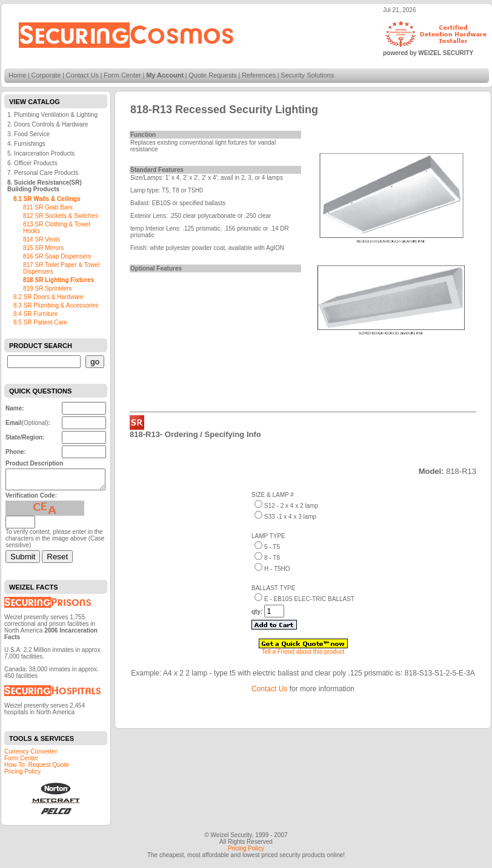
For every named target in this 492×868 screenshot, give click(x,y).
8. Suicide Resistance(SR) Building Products (45, 186)
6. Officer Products (32, 163)
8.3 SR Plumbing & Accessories (56, 305)
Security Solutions (307, 75)
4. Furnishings (26, 144)
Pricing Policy (22, 775)
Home (17, 75)
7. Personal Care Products (43, 173)
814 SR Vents (42, 239)
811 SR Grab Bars (48, 207)
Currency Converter (31, 755)
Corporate (46, 75)
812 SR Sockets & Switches (61, 216)
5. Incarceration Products (41, 153)
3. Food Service (28, 134)
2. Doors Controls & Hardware (48, 124)
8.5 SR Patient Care (40, 322)
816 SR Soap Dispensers (57, 256)
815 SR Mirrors (43, 248)
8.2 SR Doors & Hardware (48, 297)
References (259, 75)
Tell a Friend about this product (303, 652)
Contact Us (82, 75)
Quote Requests (213, 75)
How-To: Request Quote (37, 768)
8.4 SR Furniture (35, 314)
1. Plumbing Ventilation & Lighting (52, 115)
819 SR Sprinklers (48, 288)
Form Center (122, 75)
